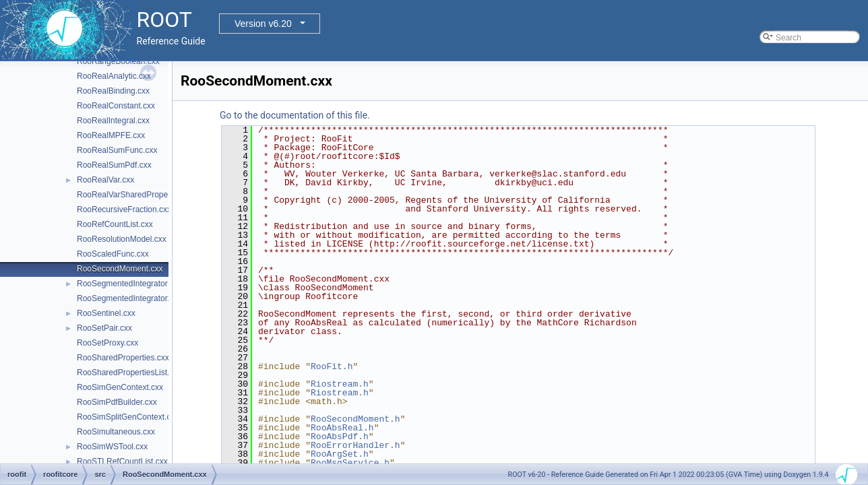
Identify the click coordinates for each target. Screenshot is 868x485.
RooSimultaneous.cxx (116, 432)
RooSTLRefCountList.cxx (122, 461)
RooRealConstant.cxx (116, 106)
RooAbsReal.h (342, 428)
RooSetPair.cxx (104, 328)
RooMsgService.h (350, 463)
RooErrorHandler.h (355, 445)
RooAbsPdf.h (340, 437)
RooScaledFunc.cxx (113, 254)
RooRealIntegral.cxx (113, 121)
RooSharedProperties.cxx (123, 358)
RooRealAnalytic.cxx (114, 76)
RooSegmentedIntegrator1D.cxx (134, 284)
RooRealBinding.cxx (113, 91)
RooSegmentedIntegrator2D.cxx (134, 298)
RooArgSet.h (340, 454)
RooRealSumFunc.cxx (117, 150)
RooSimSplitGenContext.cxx (128, 417)
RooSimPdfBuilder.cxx (117, 402)
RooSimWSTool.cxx (112, 447)
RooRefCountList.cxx (115, 224)
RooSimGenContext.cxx (120, 387)
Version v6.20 (263, 24)
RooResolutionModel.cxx (122, 239)
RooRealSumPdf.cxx (114, 165)
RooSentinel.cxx (106, 313)
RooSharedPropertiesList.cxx (129, 373)
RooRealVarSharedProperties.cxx (137, 195)
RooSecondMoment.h (355, 419)
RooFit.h (332, 366)
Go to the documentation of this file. (295, 115)
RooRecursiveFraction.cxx (124, 209)
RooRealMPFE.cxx (111, 135)
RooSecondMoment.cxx (120, 269)
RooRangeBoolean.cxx (118, 61)
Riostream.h (340, 384)
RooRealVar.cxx (105, 180)
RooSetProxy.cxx (107, 343)
